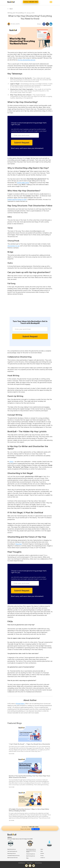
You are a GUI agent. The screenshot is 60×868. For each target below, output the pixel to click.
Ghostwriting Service (31, 854)
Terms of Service (38, 863)
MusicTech (19, 544)
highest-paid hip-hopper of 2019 (17, 200)
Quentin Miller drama (23, 183)
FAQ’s (42, 851)
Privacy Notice (30, 863)
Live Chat (15, 311)
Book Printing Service (31, 856)
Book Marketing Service (31, 849)
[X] (47, 24)
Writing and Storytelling (15, 13)
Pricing (42, 856)
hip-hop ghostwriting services (27, 60)
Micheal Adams (20, 704)
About (42, 849)
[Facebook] (44, 24)
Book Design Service (12, 853)
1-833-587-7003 (24, 314)
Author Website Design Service (31, 851)
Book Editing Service (12, 849)
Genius (11, 462)
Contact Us (43, 858)
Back (10, 9)
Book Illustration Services (13, 858)
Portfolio (42, 853)
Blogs (27, 858)
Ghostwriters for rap (13, 246)
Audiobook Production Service (13, 856)
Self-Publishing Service (12, 851)
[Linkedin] (51, 24)
